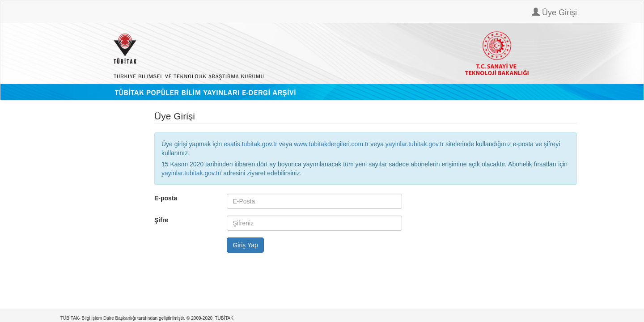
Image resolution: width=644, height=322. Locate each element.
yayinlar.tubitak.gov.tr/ (191, 173)
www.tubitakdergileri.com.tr (331, 144)
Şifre (161, 220)
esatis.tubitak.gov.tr (250, 144)
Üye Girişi (554, 12)
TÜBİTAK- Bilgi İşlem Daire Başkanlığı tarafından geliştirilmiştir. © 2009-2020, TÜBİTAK (147, 318)
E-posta (166, 198)
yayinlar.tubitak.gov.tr (415, 144)
